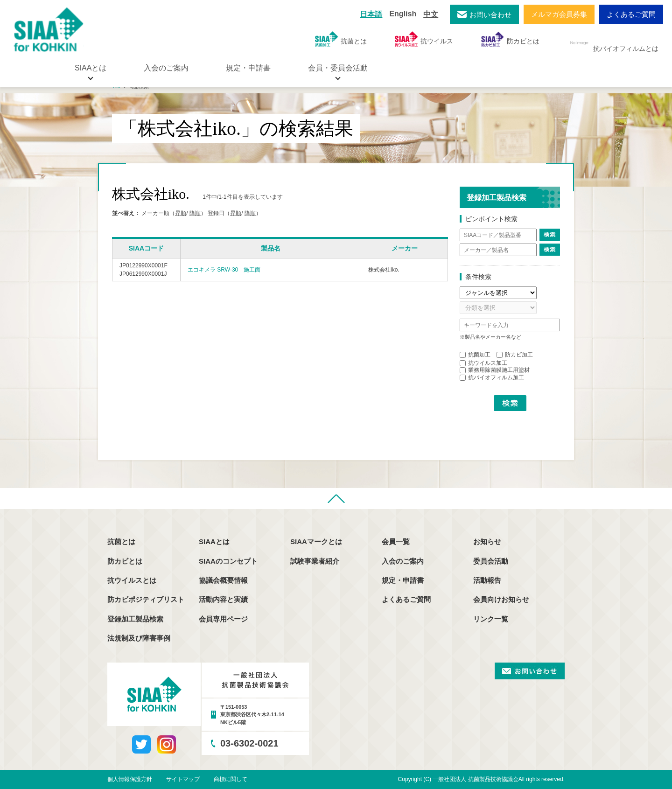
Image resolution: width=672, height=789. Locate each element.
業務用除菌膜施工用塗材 (495, 370)
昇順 (181, 213)
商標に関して (231, 779)
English (403, 14)
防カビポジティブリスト (146, 599)
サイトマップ (183, 779)
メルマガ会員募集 (559, 14)
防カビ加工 (515, 355)
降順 (195, 213)
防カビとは (510, 39)
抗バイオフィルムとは (613, 43)
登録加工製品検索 (135, 619)
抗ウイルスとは (132, 580)
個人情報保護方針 (130, 779)
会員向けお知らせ (501, 599)
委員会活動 (491, 561)
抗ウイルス (424, 39)
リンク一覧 (491, 619)
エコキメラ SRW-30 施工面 (224, 270)
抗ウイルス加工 (483, 363)
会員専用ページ (223, 619)
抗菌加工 (475, 355)
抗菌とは (341, 39)
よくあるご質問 (631, 14)
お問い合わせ (490, 15)
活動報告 (487, 580)
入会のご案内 (166, 68)
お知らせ (487, 541)
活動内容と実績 (223, 599)
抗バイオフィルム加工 (492, 377)
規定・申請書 (248, 68)
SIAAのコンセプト (228, 561)
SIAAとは (214, 541)
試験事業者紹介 (315, 561)
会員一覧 (396, 541)
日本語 (371, 14)
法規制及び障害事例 (139, 638)
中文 (431, 14)
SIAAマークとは (316, 541)
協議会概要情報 (223, 580)
